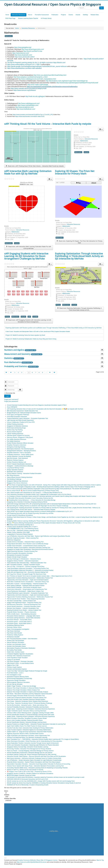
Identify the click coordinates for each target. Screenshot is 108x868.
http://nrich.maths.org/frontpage (38, 85)
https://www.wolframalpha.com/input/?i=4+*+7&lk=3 (24, 64)
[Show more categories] (102, 350)
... (25, 373)
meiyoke (86, 152)
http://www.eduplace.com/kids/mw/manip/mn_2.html (31, 77)
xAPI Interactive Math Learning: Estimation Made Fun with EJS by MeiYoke (28, 172)
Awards (78, 15)
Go (102, 8)
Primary (7, 317)
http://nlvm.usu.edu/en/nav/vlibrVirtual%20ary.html (50, 75)
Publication (55, 15)
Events (71, 15)
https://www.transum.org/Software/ (25, 90)
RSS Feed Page (10, 18)
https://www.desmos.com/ (21, 53)
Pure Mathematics (13, 362)
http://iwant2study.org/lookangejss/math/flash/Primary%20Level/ (77, 83)
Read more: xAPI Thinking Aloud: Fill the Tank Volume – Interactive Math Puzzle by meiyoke (35, 166)
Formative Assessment (42, 15)
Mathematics (9, 36)
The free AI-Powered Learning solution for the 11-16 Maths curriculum (30, 63)
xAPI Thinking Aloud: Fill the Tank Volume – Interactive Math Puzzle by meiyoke (48, 124)
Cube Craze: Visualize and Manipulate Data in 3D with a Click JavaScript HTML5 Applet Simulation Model (38, 331)
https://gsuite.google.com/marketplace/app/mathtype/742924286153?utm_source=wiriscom (37, 66)
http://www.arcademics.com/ (24, 107)
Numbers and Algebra (14, 350)
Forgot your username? (11, 399)
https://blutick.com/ (59, 63)
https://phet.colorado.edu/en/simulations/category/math (29, 88)
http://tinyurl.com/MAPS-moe (33, 51)
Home (7, 15)
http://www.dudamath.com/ (23, 55)
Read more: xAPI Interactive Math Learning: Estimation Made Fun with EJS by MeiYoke (29, 248)
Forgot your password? (11, 401)
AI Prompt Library (46, 18)
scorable (35, 317)
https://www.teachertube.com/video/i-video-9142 (30, 116)
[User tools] (101, 129)
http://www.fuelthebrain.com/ (26, 109)
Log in (7, 396)
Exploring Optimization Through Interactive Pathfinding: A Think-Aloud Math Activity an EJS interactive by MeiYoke (79, 256)
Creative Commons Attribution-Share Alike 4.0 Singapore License (38, 860)
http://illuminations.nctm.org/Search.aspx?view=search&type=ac (67, 81)
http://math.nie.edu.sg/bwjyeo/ (35, 96)
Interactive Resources (19, 15)
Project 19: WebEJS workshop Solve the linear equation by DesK (25, 335)
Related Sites (95, 15)
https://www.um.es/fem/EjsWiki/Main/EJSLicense (31, 862)
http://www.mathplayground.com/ (29, 103)
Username (7, 381)
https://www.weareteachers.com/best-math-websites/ (24, 68)
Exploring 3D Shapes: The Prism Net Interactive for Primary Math (75, 172)
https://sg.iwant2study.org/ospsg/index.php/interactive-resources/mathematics (52, 86)
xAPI (29, 317)
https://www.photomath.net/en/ (25, 57)
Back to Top (100, 860)
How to (30, 15)
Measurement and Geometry (17, 354)
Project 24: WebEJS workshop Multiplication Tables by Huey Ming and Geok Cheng (31, 339)
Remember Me (10, 393)
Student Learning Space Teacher (28, 18)
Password (7, 385)
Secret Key (7, 389)
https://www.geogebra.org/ (23, 47)
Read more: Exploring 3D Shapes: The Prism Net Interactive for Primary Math (79, 242)
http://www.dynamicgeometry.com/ (33, 49)
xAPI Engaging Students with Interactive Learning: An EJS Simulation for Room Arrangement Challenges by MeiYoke (26, 256)
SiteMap (85, 15)
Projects (63, 15)
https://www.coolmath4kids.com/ (28, 105)
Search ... (78, 6)
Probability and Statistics (16, 366)
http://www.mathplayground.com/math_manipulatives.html (37, 79)
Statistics (8, 358)
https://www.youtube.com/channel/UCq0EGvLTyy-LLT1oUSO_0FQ (33, 114)
